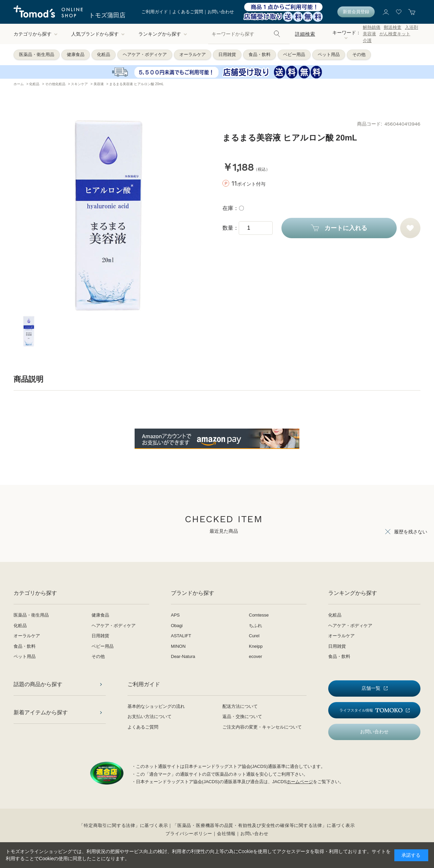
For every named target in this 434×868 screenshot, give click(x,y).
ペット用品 (329, 54)
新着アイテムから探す (41, 712)
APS (175, 615)
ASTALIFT (181, 636)
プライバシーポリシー (189, 834)
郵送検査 (393, 27)
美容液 (369, 34)
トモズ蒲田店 (107, 15)
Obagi (177, 626)
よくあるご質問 (188, 12)
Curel (254, 636)
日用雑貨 (227, 54)
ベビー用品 (294, 54)
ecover (255, 656)
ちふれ (255, 626)
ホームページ (300, 782)
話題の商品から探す (38, 684)
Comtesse (259, 615)
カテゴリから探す (36, 34)
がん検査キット (395, 34)
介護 (367, 41)
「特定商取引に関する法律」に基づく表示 (123, 825)
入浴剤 (411, 27)
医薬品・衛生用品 (37, 54)
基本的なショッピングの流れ (156, 706)
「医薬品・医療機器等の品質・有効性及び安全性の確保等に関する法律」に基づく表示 (264, 825)
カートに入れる (346, 228)
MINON (178, 646)
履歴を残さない (411, 532)
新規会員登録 (356, 12)
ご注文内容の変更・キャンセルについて (262, 727)
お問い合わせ (221, 12)
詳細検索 (305, 34)
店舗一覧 (371, 688)
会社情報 (226, 834)
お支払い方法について (150, 716)
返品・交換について (242, 716)
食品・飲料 (260, 54)
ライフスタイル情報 (371, 710)
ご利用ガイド (155, 12)
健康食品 (76, 54)
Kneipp (256, 646)
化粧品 (104, 54)
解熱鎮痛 (372, 27)
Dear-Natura (183, 656)
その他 (359, 54)
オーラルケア (193, 54)
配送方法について (240, 706)
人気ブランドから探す (98, 34)
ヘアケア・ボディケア (145, 54)
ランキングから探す (163, 34)
